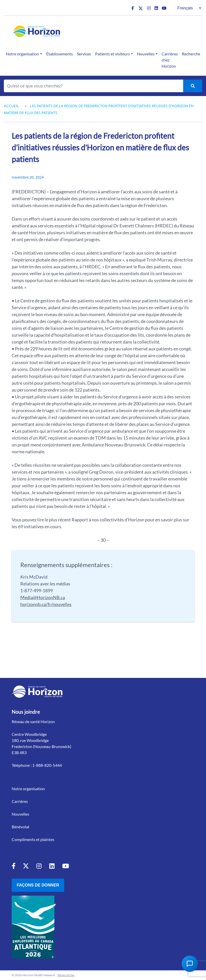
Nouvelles (146, 54)
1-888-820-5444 (47, 765)
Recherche (191, 54)
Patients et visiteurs (113, 54)
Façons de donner (38, 885)
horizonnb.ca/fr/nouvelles (46, 604)
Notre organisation (22, 54)
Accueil (11, 106)
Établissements (59, 54)
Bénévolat (21, 827)
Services (84, 54)
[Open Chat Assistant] (190, 964)
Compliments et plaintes (33, 839)
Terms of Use (66, 975)
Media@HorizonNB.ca (43, 597)
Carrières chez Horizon (170, 60)
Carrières (20, 801)
